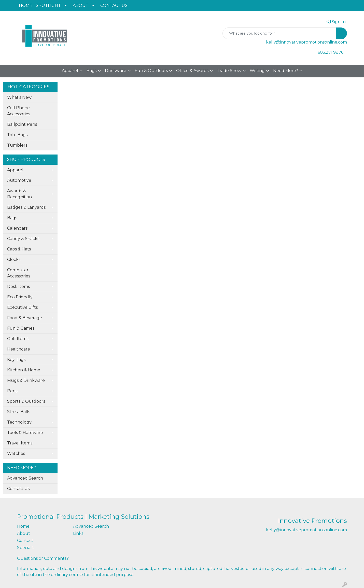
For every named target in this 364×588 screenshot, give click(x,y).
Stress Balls (19, 412)
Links (78, 533)
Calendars (17, 228)
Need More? (286, 71)
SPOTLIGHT (48, 5)
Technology (19, 422)
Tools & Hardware (25, 433)
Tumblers (17, 145)
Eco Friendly (20, 297)
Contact (25, 541)
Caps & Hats (19, 249)
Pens (12, 391)
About (24, 533)
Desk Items (18, 286)
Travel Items (20, 443)
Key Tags (16, 360)
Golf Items (18, 339)
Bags (92, 71)
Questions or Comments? (43, 558)
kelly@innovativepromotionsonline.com (306, 42)
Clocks (14, 260)
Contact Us (18, 489)
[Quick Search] (279, 33)
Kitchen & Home (24, 370)
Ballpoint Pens (22, 124)
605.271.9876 (331, 52)
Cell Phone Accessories (19, 111)
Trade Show (229, 71)
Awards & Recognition (19, 194)
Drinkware (116, 71)
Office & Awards (192, 71)
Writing (257, 71)
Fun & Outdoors (151, 71)
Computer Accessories (19, 273)
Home (23, 526)
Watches (16, 453)
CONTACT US (114, 5)
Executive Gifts (22, 307)
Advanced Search (25, 478)
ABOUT (81, 5)
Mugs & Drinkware (26, 380)
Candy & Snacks (23, 239)
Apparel (70, 71)
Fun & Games (21, 328)
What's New (19, 97)
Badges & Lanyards (26, 207)
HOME (26, 5)
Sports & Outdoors (26, 401)
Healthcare (19, 349)
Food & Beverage (25, 318)
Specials (25, 548)
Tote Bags (17, 135)
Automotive (19, 180)
